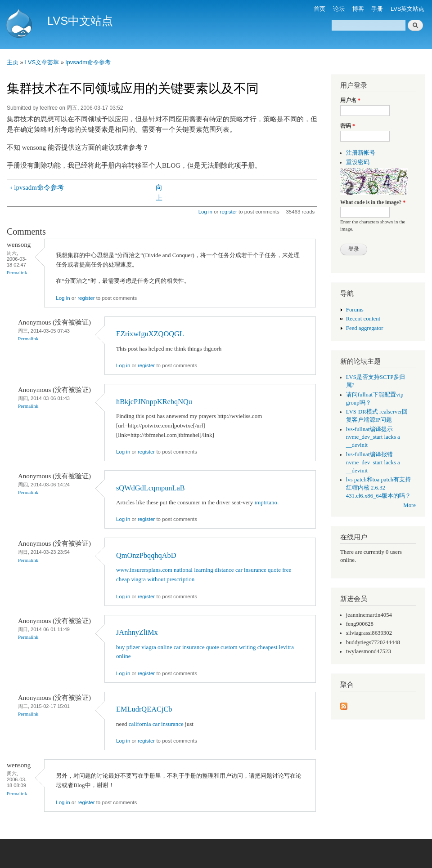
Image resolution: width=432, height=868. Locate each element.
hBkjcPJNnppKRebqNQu (154, 402)
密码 (348, 126)
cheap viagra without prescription (155, 579)
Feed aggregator (365, 328)
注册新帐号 (361, 153)
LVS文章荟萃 (42, 62)
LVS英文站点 (408, 9)
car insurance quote (196, 647)
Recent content (363, 319)
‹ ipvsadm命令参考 (37, 187)
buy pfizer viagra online (144, 647)
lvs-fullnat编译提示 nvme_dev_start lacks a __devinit (373, 437)
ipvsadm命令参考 (88, 62)
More (409, 505)
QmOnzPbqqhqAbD (146, 555)
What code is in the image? (373, 202)
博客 (358, 9)
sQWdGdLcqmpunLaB (151, 488)
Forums (355, 310)
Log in (205, 212)
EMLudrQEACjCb (144, 709)
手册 (377, 9)
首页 (319, 9)
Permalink (17, 272)
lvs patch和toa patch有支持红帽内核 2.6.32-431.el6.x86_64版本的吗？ (379, 488)
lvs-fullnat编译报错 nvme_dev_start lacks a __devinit (373, 463)
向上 (159, 193)
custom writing (238, 647)
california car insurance (156, 724)
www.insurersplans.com (144, 570)
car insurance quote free (263, 570)
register (229, 212)
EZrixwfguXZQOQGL (150, 334)
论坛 (339, 9)
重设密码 (358, 162)
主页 (13, 62)
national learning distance (204, 570)
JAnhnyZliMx (137, 632)
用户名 (350, 100)
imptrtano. (267, 502)
